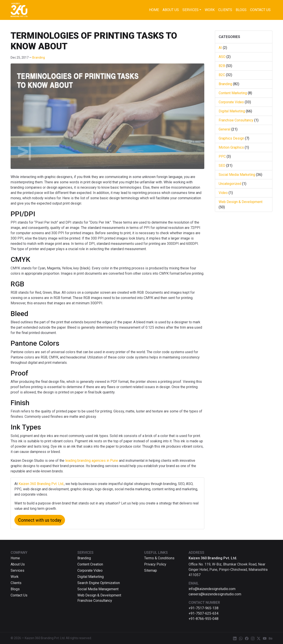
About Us (171, 10)
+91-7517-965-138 (204, 608)
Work (210, 10)
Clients (225, 10)
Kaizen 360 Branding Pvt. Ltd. (41, 484)
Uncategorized (230, 184)
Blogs (241, 10)
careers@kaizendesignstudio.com (215, 594)
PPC (222, 156)
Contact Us (260, 10)
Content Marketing (233, 93)
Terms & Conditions (159, 558)
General (225, 129)
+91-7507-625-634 (204, 613)
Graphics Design (231, 138)
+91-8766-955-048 (204, 619)
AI (220, 48)
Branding (39, 57)
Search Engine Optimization (99, 583)
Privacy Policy (155, 564)
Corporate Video (231, 102)
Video (223, 193)
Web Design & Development (241, 202)
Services (190, 10)
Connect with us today (40, 520)
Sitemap (151, 570)
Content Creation (90, 564)
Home (154, 10)
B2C (222, 75)
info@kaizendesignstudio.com (212, 589)
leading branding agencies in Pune (92, 461)
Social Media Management (98, 589)
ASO (222, 57)
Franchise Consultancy (236, 120)
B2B (222, 66)
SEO (222, 166)
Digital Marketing (232, 111)
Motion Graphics (231, 147)
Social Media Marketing (237, 175)
